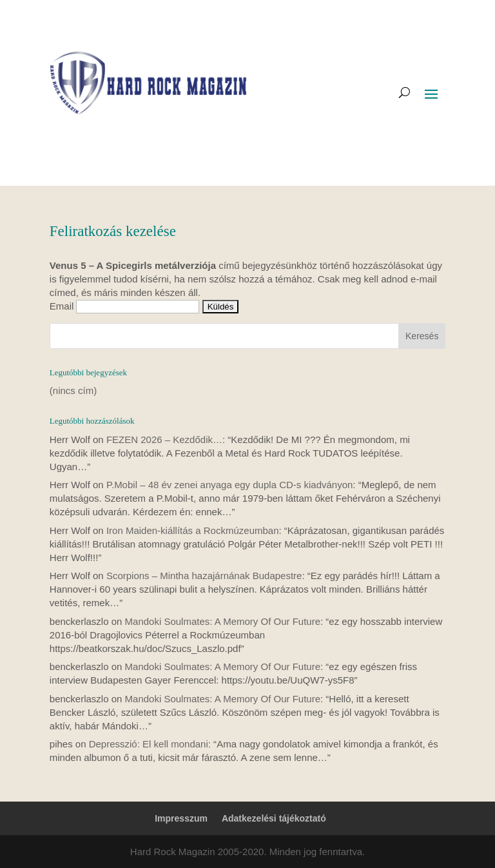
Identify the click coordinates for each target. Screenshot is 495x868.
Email (62, 306)
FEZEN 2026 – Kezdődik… (164, 439)
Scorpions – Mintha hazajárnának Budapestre (204, 576)
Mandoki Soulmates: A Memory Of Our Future (223, 621)
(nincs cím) (73, 390)
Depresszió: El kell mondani (149, 744)
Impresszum (181, 818)
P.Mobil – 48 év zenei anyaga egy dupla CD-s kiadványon (229, 485)
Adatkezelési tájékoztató (274, 818)
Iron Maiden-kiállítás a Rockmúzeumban (193, 530)
